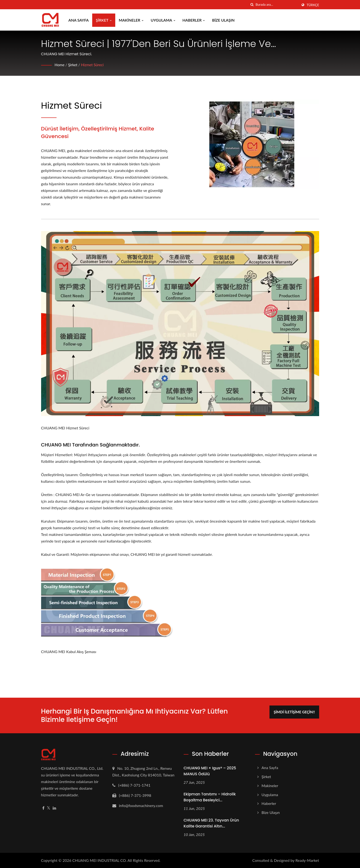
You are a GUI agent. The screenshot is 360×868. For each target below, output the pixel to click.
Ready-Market (307, 860)
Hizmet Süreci (93, 65)
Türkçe (313, 5)
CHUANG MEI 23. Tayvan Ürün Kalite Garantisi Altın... (211, 823)
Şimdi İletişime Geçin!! (296, 711)
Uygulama (164, 20)
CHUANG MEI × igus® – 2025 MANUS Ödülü (210, 771)
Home (60, 65)
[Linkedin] (54, 808)
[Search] (277, 5)
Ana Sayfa (79, 20)
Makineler (132, 20)
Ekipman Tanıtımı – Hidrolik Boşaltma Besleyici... (210, 797)
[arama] (252, 5)
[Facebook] (43, 808)
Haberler (194, 20)
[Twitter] (49, 808)
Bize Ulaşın (224, 20)
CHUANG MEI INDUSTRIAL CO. (99, 860)
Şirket (104, 20)
